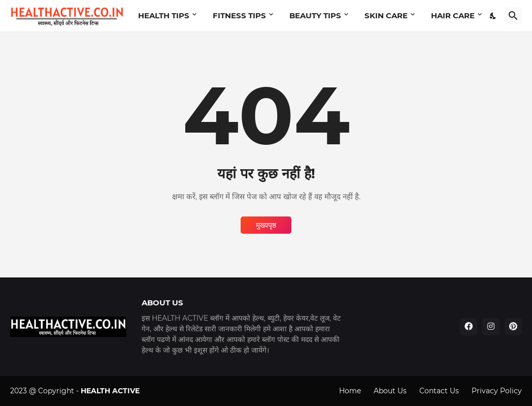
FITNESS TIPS (239, 15)
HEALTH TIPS (164, 15)
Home (350, 391)
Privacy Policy (497, 391)
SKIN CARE (386, 15)
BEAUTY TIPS (315, 15)
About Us (390, 391)
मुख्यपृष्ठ (266, 225)
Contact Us (439, 391)
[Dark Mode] (493, 16)
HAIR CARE (453, 15)
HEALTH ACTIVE (110, 391)
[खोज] (513, 16)
